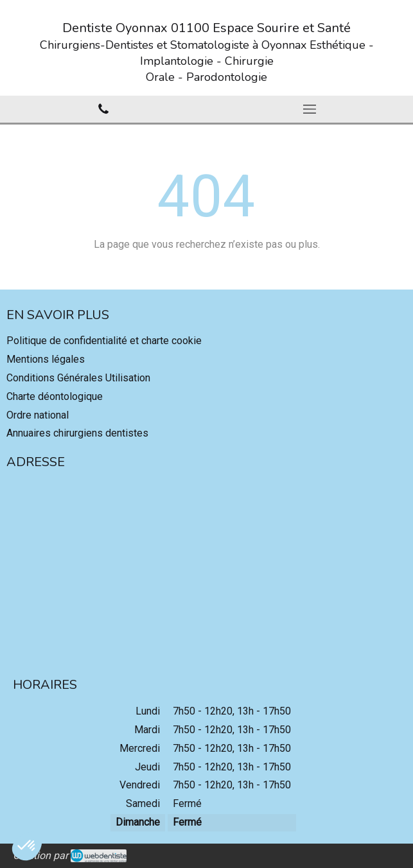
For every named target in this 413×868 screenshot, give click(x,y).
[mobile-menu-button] (310, 109)
